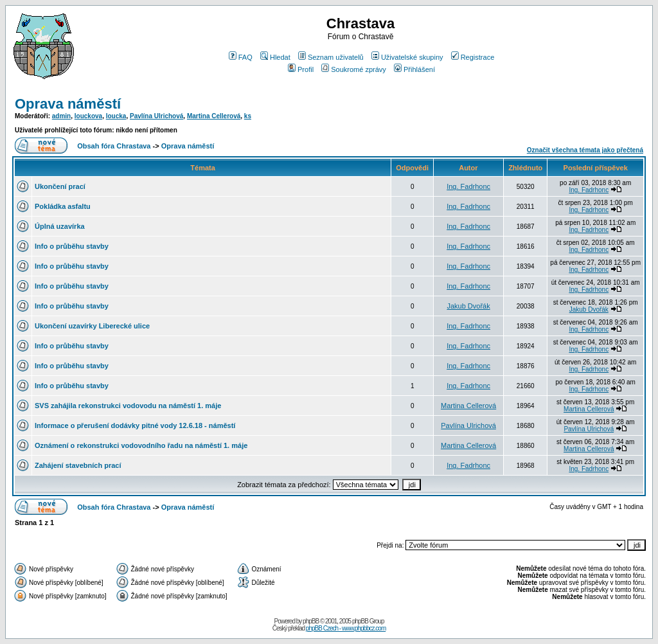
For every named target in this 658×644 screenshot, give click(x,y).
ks (248, 116)
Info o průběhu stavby (72, 246)
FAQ (241, 57)
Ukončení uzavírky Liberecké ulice (92, 326)
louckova (88, 116)
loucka (116, 116)
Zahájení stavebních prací (78, 465)
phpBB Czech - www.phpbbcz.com (346, 628)
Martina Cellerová (214, 116)
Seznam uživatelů (331, 57)
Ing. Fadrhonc (468, 186)
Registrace (473, 57)
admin (61, 116)
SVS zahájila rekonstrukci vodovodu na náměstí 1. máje (128, 406)
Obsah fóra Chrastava (114, 146)
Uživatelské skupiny (407, 57)
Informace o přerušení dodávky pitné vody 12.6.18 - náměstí (135, 425)
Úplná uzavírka (60, 226)
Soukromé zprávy (354, 69)
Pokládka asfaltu (63, 206)
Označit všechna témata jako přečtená (585, 150)
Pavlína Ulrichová (156, 116)
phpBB (311, 621)
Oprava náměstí (68, 104)
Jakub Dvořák (468, 306)
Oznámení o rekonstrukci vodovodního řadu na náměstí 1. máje (141, 445)
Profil (301, 69)
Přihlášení (414, 69)
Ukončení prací (60, 186)
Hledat (275, 57)
